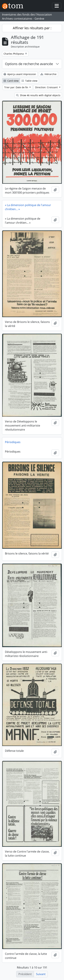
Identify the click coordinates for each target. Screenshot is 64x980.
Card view (11, 81)
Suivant (41, 974)
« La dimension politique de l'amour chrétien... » (28, 207)
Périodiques (13, 442)
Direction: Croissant (47, 87)
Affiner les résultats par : (32, 28)
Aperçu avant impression (20, 74)
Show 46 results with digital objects (38, 95)
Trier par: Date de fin (17, 87)
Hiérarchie (48, 74)
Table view (29, 81)
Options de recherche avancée (29, 64)
